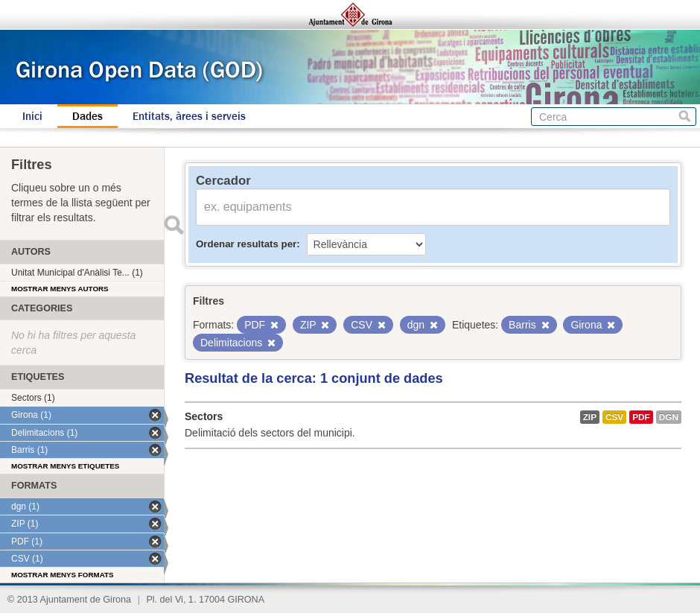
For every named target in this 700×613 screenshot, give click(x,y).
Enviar (174, 225)
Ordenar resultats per (246, 244)
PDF (641, 417)
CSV (614, 417)
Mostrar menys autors (60, 289)
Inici (32, 116)
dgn (669, 417)
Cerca (685, 117)
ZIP (590, 417)
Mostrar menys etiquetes (65, 466)
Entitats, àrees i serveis (189, 116)
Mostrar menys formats (63, 575)
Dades (87, 116)
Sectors (204, 416)
